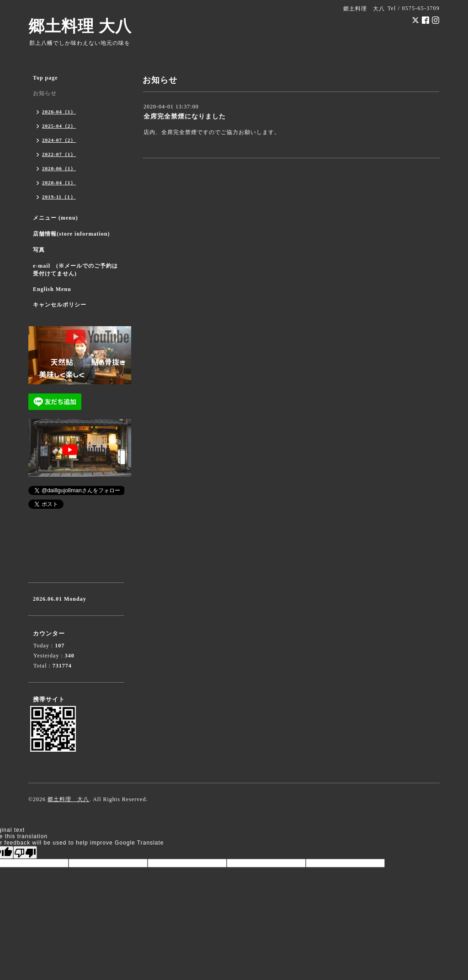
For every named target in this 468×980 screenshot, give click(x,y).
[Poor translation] (25, 852)
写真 (39, 250)
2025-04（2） (59, 126)
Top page (45, 78)
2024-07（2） (59, 140)
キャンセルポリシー (60, 305)
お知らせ (45, 93)
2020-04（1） (59, 183)
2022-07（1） (59, 154)
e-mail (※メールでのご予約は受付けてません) (75, 270)
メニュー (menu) (56, 218)
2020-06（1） (59, 168)
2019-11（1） (59, 197)
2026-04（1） (59, 112)
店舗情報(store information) (71, 234)
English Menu (52, 289)
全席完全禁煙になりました (185, 116)
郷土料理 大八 (80, 26)
